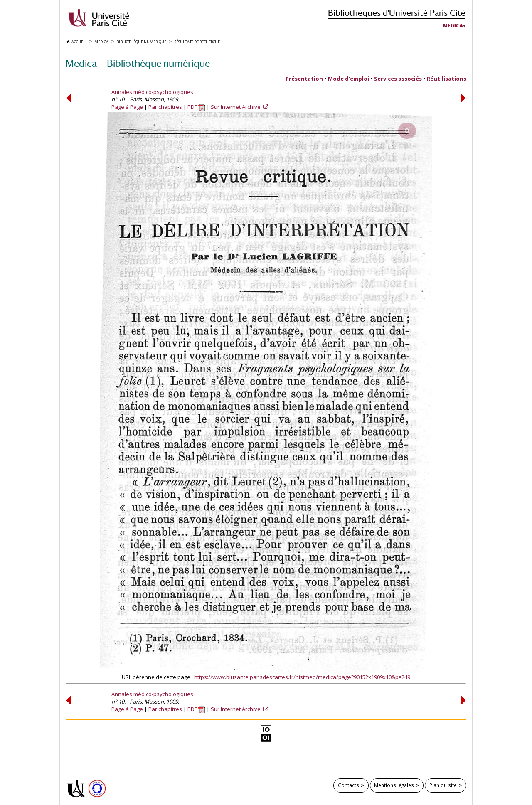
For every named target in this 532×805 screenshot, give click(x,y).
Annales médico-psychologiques (152, 92)
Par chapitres (165, 107)
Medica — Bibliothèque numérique (138, 63)
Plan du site (443, 785)
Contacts (349, 785)
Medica (453, 26)
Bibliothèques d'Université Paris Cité (397, 13)
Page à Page (127, 107)
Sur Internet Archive (236, 107)
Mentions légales (394, 785)
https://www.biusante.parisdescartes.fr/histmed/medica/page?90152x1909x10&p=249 (302, 677)
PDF (196, 107)
